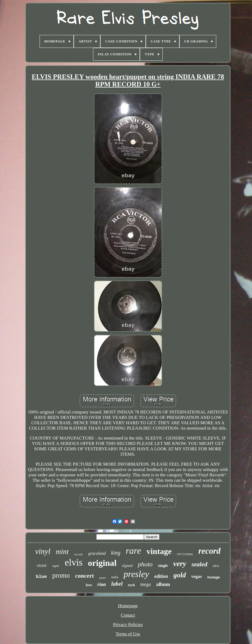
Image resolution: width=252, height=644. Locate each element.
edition (161, 576)
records (78, 554)
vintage (159, 551)
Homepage (128, 606)
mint (62, 552)
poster (102, 578)
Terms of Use (128, 634)
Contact (128, 615)
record (209, 551)
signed (127, 566)
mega (145, 584)
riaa (102, 584)
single (163, 566)
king (116, 553)
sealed (199, 564)
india (115, 577)
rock (132, 585)
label (117, 584)
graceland (97, 553)
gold (180, 575)
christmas (185, 554)
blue (41, 577)
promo (61, 575)
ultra (216, 566)
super (56, 566)
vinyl (43, 551)
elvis (74, 562)
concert (85, 576)
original (102, 563)
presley (136, 574)
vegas (197, 576)
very (180, 564)
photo (145, 564)
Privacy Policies (128, 625)
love (89, 585)
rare (133, 551)
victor (42, 565)
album (163, 584)
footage (214, 577)
